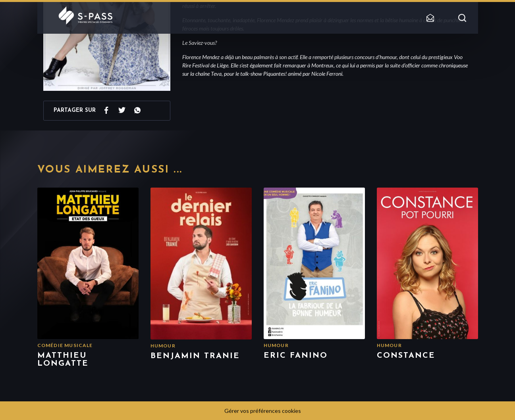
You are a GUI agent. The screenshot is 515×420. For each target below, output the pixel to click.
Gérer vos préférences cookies (263, 411)
